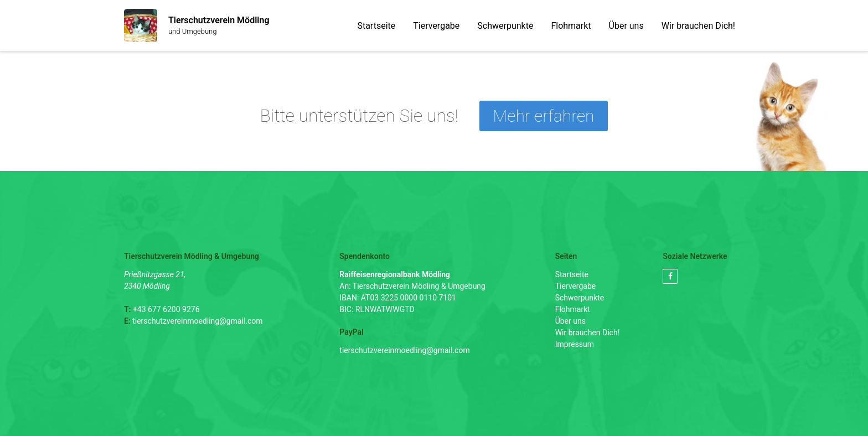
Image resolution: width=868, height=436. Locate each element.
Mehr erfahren (544, 116)
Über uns (626, 26)
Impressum (575, 344)
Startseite (376, 26)
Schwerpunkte (505, 26)
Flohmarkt (571, 26)
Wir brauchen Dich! (698, 26)
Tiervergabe (436, 26)
